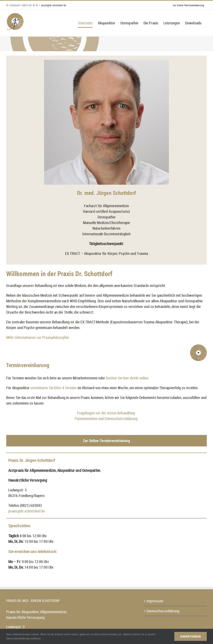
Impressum (155, 601)
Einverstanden (191, 636)
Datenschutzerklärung (163, 611)
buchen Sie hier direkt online (127, 378)
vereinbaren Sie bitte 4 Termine (53, 388)
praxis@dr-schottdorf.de (54, 5)
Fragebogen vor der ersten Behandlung (107, 413)
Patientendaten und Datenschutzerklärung (107, 419)
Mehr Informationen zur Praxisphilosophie (38, 337)
